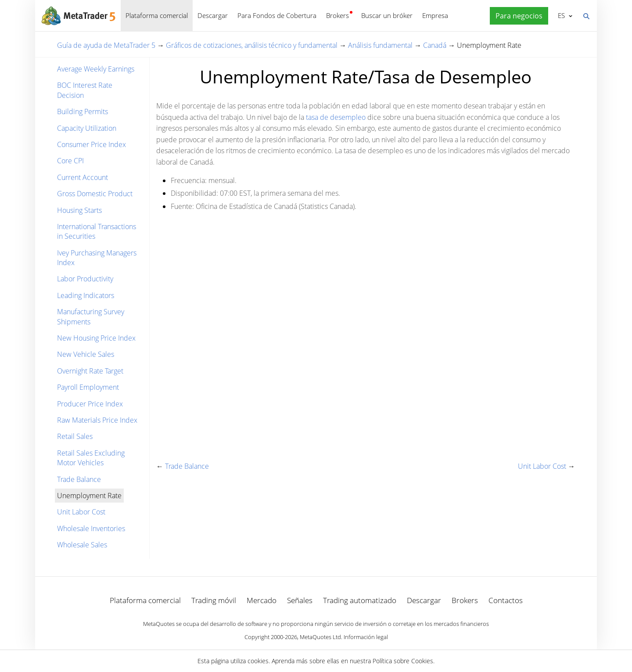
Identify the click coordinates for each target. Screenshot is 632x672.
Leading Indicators (86, 295)
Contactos (506, 600)
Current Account (83, 177)
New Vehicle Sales (86, 354)
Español (561, 15)
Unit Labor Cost (81, 512)
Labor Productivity (85, 279)
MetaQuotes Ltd (320, 637)
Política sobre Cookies (403, 661)
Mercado (262, 600)
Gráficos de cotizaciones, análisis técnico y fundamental (252, 45)
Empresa (435, 15)
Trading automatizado (360, 600)
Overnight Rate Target (90, 371)
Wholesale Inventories (91, 528)
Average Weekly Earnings (96, 69)
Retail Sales (75, 436)
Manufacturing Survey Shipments (91, 316)
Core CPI (70, 161)
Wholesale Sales (82, 545)
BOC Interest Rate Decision (85, 90)
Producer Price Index (90, 404)
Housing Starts (79, 210)
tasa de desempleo (336, 117)
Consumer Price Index (92, 144)
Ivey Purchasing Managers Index (97, 258)
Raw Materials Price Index (97, 420)
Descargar (213, 15)
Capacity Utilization (87, 128)
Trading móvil (214, 600)
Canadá (435, 45)
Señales (300, 600)
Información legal (366, 637)
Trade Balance (79, 479)
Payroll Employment (88, 387)
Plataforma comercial (157, 15)
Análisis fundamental (380, 45)
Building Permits (83, 111)
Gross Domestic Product (95, 194)
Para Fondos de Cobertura (277, 15)
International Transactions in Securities (97, 231)
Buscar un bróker (387, 15)
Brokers (338, 15)
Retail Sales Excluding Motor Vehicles (91, 458)
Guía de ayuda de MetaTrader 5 (106, 45)
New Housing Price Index (96, 338)
